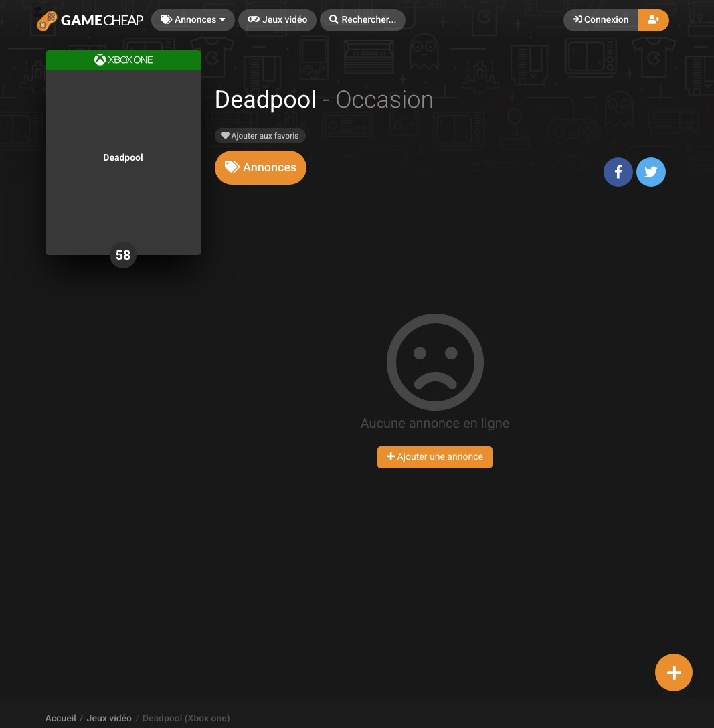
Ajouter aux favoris (260, 136)
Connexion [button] (601, 20)
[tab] (261, 168)
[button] (363, 20)
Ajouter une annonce (435, 457)
